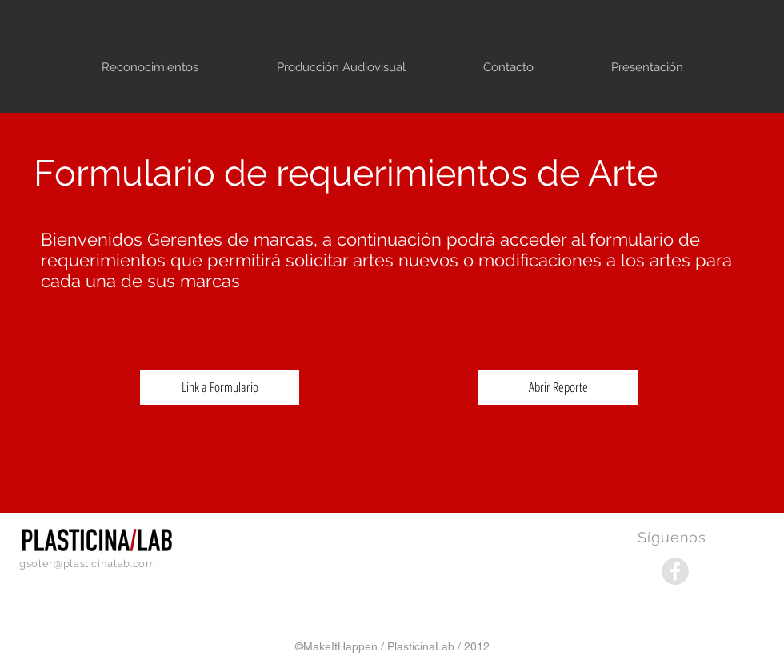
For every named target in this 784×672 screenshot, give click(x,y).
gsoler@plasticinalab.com (88, 564)
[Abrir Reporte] (558, 387)
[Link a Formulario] (220, 387)
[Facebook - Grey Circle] (675, 571)
